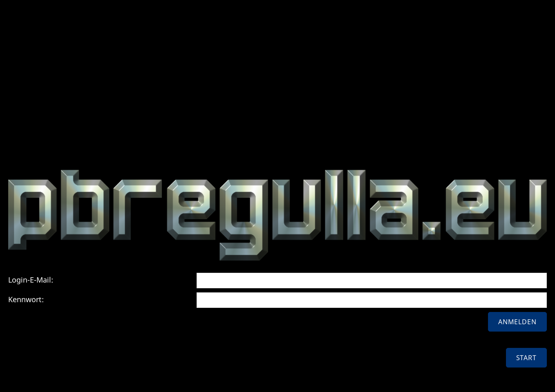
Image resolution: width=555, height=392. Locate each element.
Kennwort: (26, 299)
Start (527, 358)
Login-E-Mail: (31, 280)
